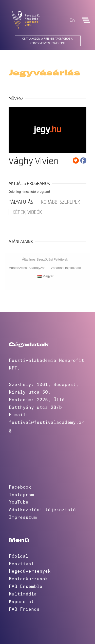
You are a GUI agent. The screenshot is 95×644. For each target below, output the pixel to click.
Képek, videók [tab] (27, 212)
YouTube (19, 502)
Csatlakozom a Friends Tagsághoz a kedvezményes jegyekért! (48, 41)
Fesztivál (21, 563)
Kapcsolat (21, 601)
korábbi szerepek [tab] (61, 202)
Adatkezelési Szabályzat (27, 268)
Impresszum (23, 517)
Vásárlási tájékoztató (66, 268)
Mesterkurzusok (28, 578)
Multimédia (23, 594)
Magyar (45, 276)
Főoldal (19, 556)
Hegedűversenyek (30, 571)
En (72, 20)
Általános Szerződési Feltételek (45, 259)
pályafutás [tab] (21, 202)
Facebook (20, 487)
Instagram (21, 494)
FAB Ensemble (26, 586)
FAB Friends (24, 609)
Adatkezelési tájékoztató (42, 509)
